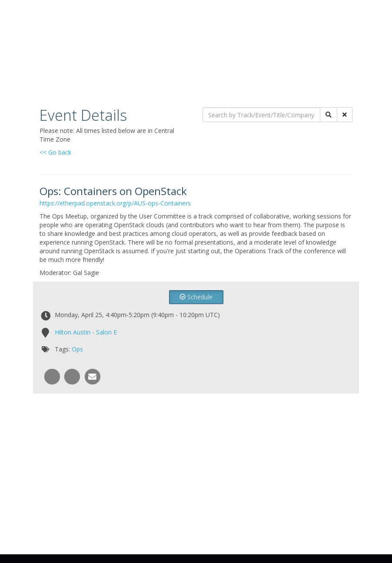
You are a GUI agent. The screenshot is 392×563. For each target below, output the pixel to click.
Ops (77, 349)
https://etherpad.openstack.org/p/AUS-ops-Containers (115, 203)
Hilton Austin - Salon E (86, 332)
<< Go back (55, 152)
